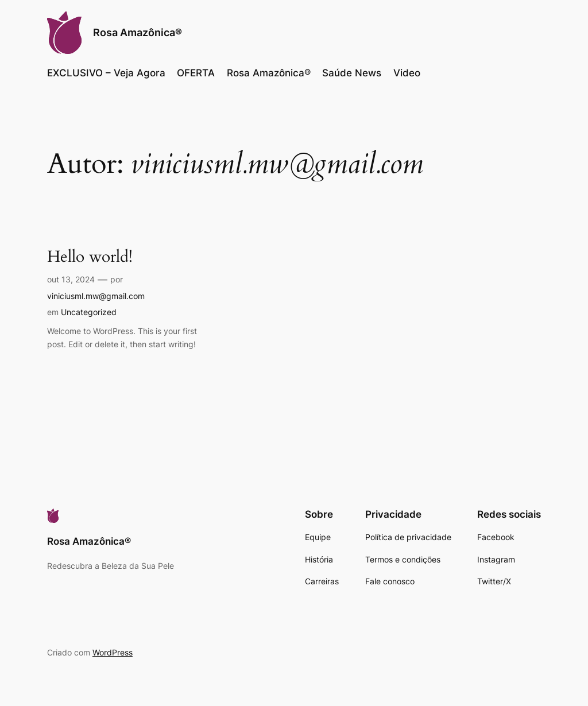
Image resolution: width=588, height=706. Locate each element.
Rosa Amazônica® (138, 32)
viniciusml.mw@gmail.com (96, 296)
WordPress (113, 652)
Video (407, 73)
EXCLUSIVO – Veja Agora (106, 73)
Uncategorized (89, 312)
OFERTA (196, 73)
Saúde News (352, 73)
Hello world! (90, 257)
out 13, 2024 (71, 279)
